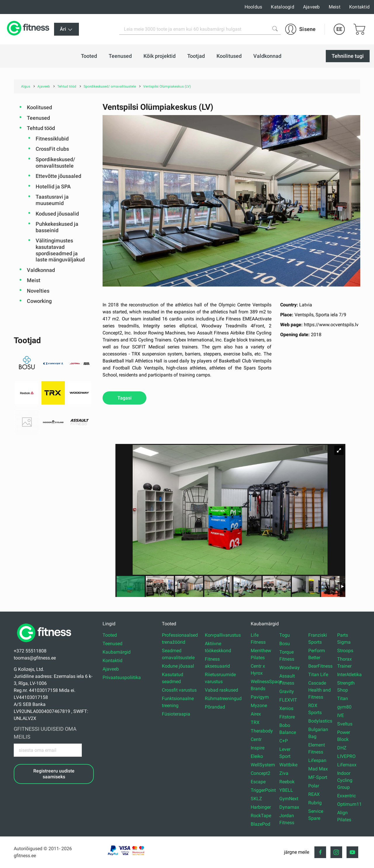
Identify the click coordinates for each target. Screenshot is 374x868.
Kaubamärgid (117, 652)
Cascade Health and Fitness (320, 690)
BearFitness (320, 666)
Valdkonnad (41, 270)
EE (339, 29)
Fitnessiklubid (52, 139)
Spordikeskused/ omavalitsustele (55, 163)
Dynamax (289, 807)
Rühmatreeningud (223, 698)
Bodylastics (320, 721)
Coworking (39, 301)
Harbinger (261, 807)
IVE (341, 715)
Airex (256, 714)
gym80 (344, 707)
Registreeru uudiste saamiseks (54, 774)
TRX (255, 722)
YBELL (286, 790)
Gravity (287, 691)
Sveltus (345, 724)
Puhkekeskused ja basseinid (57, 227)
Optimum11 (349, 804)
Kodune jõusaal (178, 666)
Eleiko (257, 756)
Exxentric (347, 796)
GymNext (289, 799)
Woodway (290, 668)
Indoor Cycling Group (345, 780)
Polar (314, 786)
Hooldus (253, 7)
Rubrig (315, 803)
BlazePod (260, 824)
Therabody (262, 731)
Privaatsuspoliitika (122, 677)
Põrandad (215, 707)
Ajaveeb (311, 7)
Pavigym (260, 697)
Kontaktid (359, 7)
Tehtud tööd (41, 128)
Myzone (259, 705)
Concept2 (260, 773)
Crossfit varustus (179, 690)
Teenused (38, 118)
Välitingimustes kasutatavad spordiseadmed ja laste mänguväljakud (60, 250)
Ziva (284, 773)
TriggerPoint (263, 790)
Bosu (285, 644)
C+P (284, 741)
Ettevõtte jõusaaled (58, 176)
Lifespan (317, 760)
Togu (285, 635)
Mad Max (318, 769)
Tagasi (124, 398)
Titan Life (318, 675)
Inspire (258, 748)
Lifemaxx (347, 765)
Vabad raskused (221, 690)
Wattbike (288, 765)
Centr (256, 739)
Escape (258, 782)
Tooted (110, 635)
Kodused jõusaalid (57, 214)
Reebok (287, 782)
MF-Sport (318, 777)
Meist (335, 7)
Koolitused (39, 107)
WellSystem (263, 765)
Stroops (345, 651)
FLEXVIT (288, 700)
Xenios (286, 708)
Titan (343, 698)
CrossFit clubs (52, 149)
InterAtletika (349, 675)
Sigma (344, 642)
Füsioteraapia (176, 714)
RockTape (261, 816)
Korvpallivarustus (223, 635)
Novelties (38, 291)
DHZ (342, 748)
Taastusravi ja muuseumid (52, 200)
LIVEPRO (346, 756)
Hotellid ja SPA (53, 186)
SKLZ (256, 799)
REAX (314, 794)
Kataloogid (283, 7)
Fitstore (287, 717)
